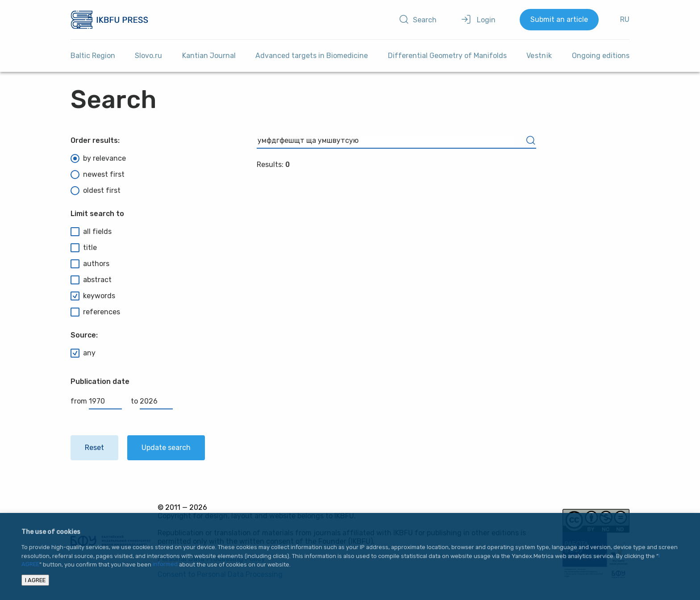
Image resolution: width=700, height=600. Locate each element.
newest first (98, 175)
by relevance (98, 158)
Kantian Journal (209, 56)
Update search (166, 448)
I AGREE (35, 580)
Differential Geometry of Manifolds (447, 56)
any (83, 353)
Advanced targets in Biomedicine (312, 56)
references (95, 312)
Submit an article (559, 19)
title (84, 248)
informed (165, 565)
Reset (94, 448)
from (96, 401)
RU (625, 19)
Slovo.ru (148, 56)
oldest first (96, 191)
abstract (91, 280)
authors (90, 264)
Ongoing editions (601, 56)
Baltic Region (93, 56)
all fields (91, 232)
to (152, 401)
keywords (93, 296)
